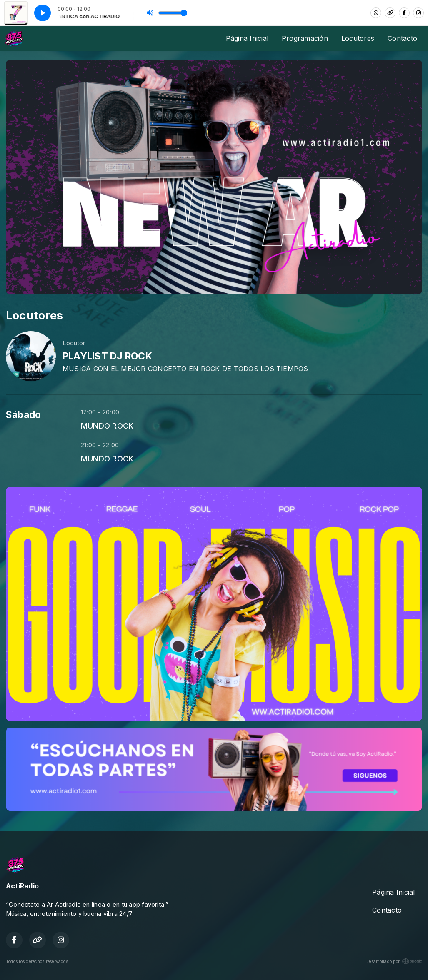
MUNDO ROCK (107, 426)
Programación (305, 38)
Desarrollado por (394, 961)
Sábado (23, 415)
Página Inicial (247, 38)
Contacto (402, 38)
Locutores (358, 38)
